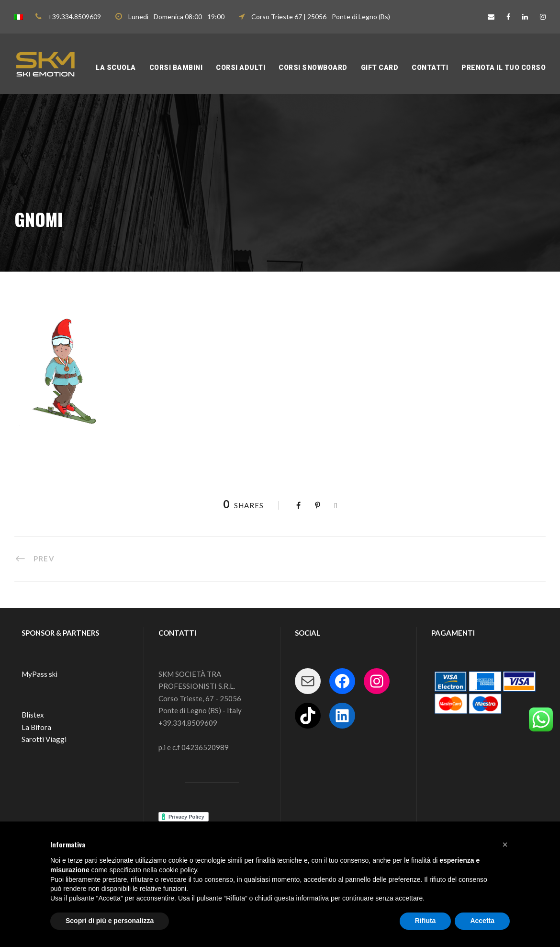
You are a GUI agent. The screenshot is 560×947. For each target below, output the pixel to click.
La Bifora (36, 727)
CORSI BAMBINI (176, 68)
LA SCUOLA (116, 68)
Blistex (33, 715)
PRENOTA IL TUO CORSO (504, 68)
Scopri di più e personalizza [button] (110, 921)
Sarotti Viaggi (44, 739)
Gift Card (380, 68)
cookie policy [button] (178, 870)
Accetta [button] (482, 921)
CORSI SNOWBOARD (313, 68)
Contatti (430, 68)
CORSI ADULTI (241, 68)
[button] (505, 844)
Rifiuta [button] (426, 921)
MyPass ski (39, 674)
